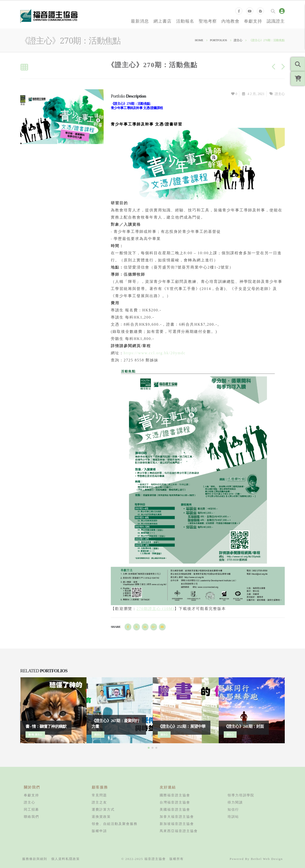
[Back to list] (24, 67)
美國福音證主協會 (175, 809)
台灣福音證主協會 (175, 802)
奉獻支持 (253, 21)
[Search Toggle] (273, 11)
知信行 (233, 809)
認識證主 (276, 21)
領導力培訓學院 (241, 795)
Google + (154, 627)
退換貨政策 (101, 817)
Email (162, 627)
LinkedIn (145, 627)
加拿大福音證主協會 (177, 817)
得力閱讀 (235, 802)
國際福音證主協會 (175, 795)
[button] (149, 748)
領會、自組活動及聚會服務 (115, 824)
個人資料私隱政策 (66, 859)
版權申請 (99, 831)
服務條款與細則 (35, 859)
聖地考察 (208, 21)
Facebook (128, 627)
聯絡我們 (31, 817)
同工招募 (31, 809)
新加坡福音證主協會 (177, 824)
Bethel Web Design (267, 859)
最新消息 (140, 21)
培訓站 (233, 817)
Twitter (137, 627)
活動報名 (185, 21)
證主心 (280, 94)
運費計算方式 (103, 809)
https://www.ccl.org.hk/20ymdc (155, 353)
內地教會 (230, 21)
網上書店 (163, 21)
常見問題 (99, 795)
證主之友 (99, 802)
